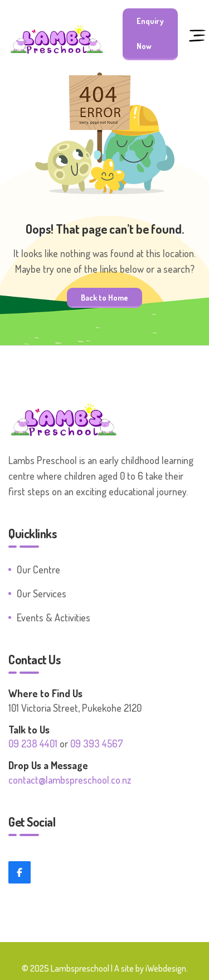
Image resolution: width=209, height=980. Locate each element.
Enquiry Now (150, 33)
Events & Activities (54, 617)
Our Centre (38, 569)
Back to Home (104, 297)
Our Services (42, 593)
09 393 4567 (97, 744)
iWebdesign (166, 968)
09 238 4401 (33, 744)
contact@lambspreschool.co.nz (70, 780)
